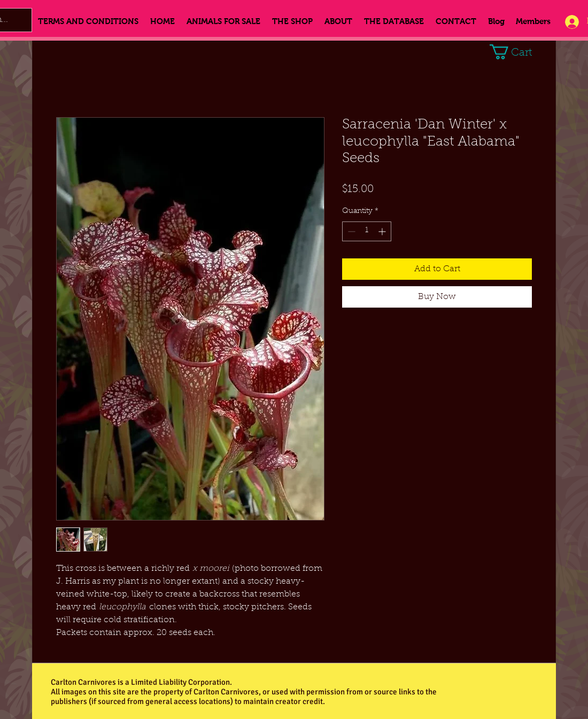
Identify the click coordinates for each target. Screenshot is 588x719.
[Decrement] (350, 231)
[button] (519, 52)
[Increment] (383, 231)
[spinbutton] (367, 231)
